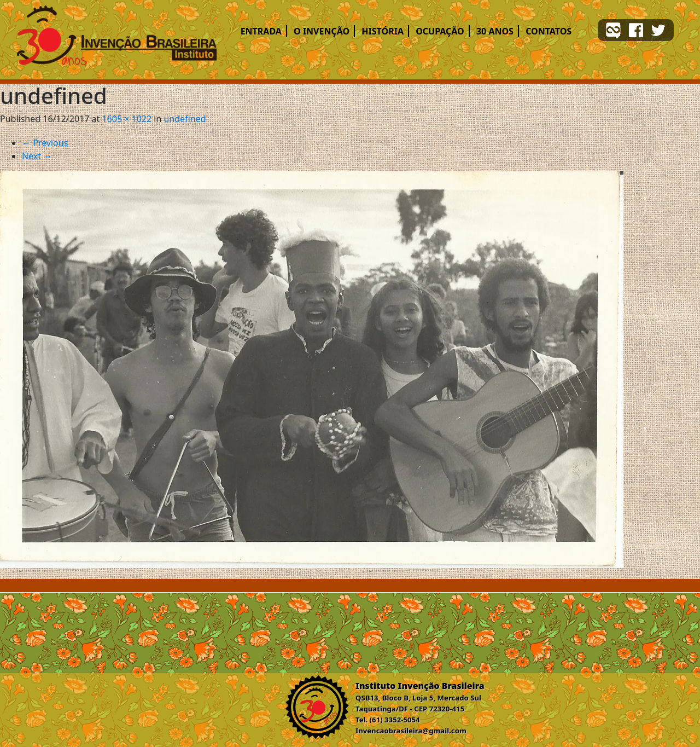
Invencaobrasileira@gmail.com (411, 731)
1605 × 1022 (127, 119)
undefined (185, 119)
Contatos (549, 31)
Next (37, 156)
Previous (45, 143)
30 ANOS (495, 31)
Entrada (261, 31)
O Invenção (322, 31)
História (383, 31)
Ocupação (440, 31)
